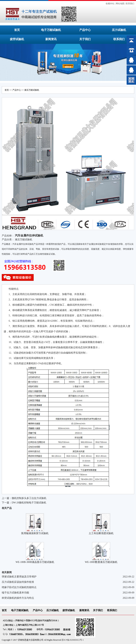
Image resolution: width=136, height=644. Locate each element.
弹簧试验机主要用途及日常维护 (19, 577)
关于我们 (85, 39)
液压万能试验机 (32, 90)
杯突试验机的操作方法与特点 (18, 598)
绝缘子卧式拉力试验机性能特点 (19, 587)
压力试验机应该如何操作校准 (18, 582)
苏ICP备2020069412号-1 (73, 640)
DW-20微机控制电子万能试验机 (29, 503)
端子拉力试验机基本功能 (15, 593)
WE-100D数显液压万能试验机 (101, 562)
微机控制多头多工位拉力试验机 (29, 498)
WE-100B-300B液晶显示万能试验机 (35, 562)
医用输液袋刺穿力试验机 (35, 533)
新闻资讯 (51, 39)
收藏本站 (110, 4)
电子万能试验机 (51, 30)
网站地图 (120, 4)
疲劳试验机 (17, 39)
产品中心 (85, 30)
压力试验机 (119, 30)
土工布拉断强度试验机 (101, 533)
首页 (17, 30)
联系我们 (130, 4)
